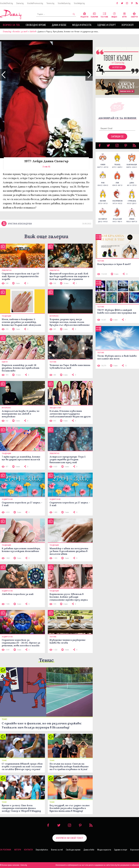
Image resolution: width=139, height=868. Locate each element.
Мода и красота (82, 25)
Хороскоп (127, 25)
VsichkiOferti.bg (6, 3)
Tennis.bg (50, 3)
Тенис (46, 660)
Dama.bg (20, 3)
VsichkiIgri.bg (79, 3)
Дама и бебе (59, 25)
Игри (124, 15)
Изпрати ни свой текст (70, 838)
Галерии (94, 15)
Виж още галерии (46, 236)
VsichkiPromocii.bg (35, 3)
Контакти (28, 850)
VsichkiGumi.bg (64, 3)
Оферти (134, 15)
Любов (33, 31)
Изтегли (117, 67)
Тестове (104, 15)
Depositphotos (42, 850)
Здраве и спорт (106, 25)
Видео (114, 15)
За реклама (6, 850)
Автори (18, 850)
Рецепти (84, 15)
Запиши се (117, 136)
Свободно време (36, 25)
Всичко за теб (11, 25)
